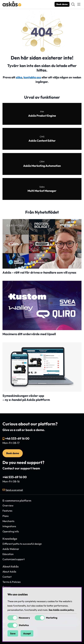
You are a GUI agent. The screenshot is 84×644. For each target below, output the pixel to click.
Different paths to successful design (22, 544)
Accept (27, 633)
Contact (7, 577)
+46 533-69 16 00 (17, 438)
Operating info (11, 531)
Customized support (14, 559)
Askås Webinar (11, 549)
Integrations (9, 526)
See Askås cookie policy (61, 610)
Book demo (62, 4)
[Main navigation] (79, 4)
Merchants (8, 521)
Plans (6, 516)
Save (13, 633)
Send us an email (14, 490)
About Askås (9, 572)
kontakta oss (32, 77)
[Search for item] (73, 4)
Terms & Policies (12, 582)
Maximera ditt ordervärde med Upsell (29, 334)
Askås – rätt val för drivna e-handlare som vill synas (39, 272)
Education (8, 554)
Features (7, 511)
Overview (8, 505)
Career (6, 587)
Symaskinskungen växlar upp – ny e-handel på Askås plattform (26, 398)
